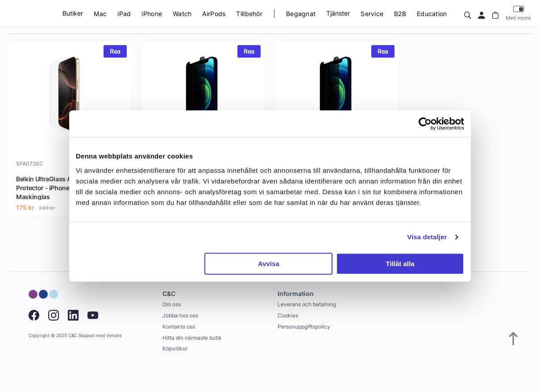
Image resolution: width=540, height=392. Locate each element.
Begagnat (301, 14)
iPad (124, 14)
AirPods (214, 14)
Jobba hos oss (180, 315)
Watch (182, 14)
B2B (400, 14)
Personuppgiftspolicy (304, 327)
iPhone (152, 14)
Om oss (172, 304)
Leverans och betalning (307, 304)
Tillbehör (249, 14)
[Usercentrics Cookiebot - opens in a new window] (425, 124)
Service (372, 14)
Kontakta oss (179, 327)
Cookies (288, 315)
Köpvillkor (175, 348)
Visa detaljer (427, 237)
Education (432, 14)
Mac (100, 14)
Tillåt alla (400, 264)
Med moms (518, 13)
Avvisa (269, 264)
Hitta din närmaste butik (192, 338)
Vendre (114, 336)
